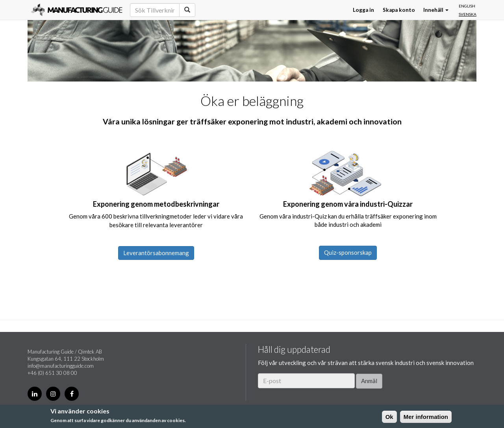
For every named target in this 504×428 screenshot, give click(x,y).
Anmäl (369, 381)
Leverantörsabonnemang (156, 253)
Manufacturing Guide (77, 10)
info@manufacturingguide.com (61, 366)
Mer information (426, 417)
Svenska (468, 14)
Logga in (363, 10)
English (467, 6)
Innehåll (436, 10)
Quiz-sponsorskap (348, 252)
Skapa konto (399, 10)
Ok (389, 417)
